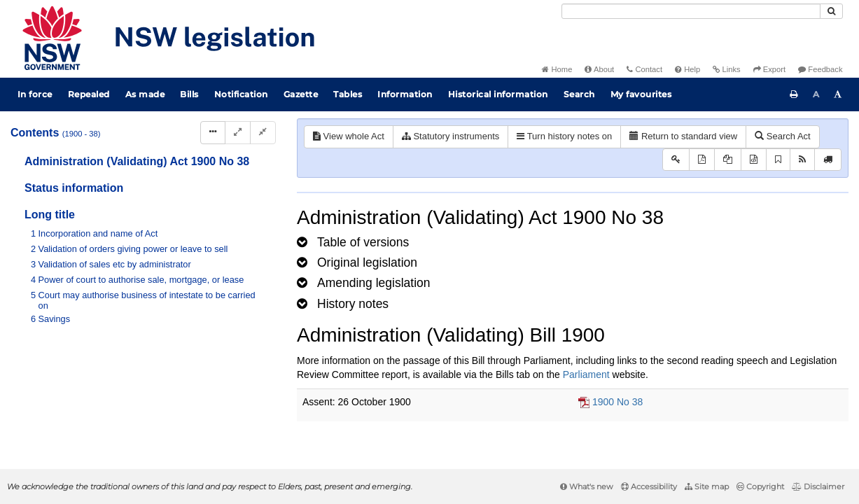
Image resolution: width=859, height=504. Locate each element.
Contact (644, 69)
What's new (587, 486)
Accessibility (649, 486)
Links (726, 69)
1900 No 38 (617, 402)
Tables (348, 94)
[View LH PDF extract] (728, 160)
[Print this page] (794, 94)
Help (687, 69)
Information (405, 94)
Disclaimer (818, 486)
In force (35, 94)
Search (579, 94)
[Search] (691, 11)
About (599, 69)
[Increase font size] (838, 94)
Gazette (301, 94)
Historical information (498, 94)
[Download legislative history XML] (754, 160)
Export (769, 69)
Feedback (820, 69)
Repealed (89, 94)
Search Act (782, 136)
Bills (189, 94)
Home (557, 69)
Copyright (760, 486)
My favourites (641, 94)
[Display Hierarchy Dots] (213, 133)
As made (145, 94)
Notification (241, 94)
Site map (707, 486)
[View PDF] (702, 160)
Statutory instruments (451, 136)
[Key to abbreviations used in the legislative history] (676, 160)
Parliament (586, 374)
